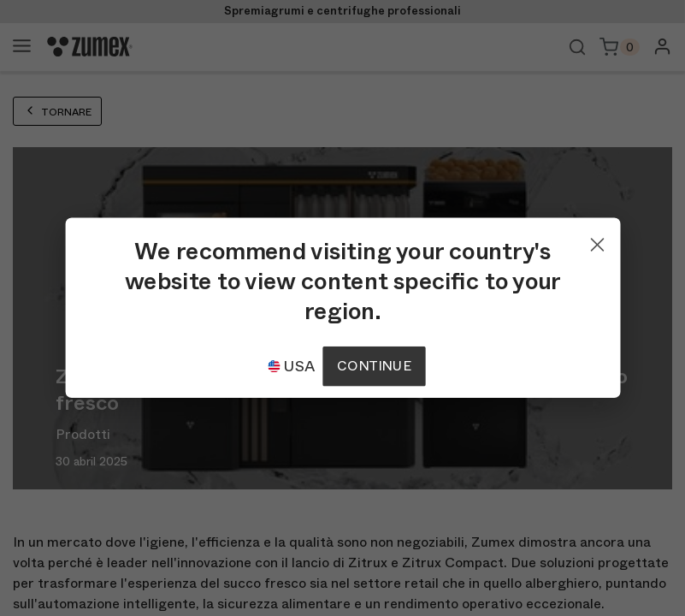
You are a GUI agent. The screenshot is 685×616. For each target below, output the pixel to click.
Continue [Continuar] (374, 366)
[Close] (597, 240)
